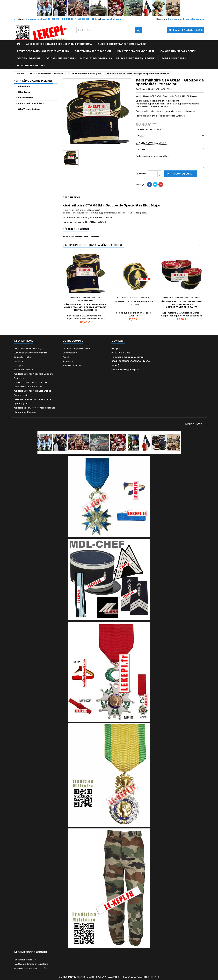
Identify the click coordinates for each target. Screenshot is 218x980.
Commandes (70, 353)
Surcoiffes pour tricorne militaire (31, 353)
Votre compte (73, 341)
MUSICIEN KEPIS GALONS (31, 66)
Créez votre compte (193, 19)
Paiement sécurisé (24, 370)
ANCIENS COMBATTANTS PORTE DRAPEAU (122, 44)
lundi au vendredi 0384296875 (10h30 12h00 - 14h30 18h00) (58, 19)
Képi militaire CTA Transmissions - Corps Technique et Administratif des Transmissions (85, 307)
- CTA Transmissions (28, 109)
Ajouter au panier (180, 174)
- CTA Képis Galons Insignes (33, 81)
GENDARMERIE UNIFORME (60, 58)
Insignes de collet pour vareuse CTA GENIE (133, 303)
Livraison (18, 361)
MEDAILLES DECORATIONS (95, 58)
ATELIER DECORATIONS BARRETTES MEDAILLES (43, 51)
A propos (19, 365)
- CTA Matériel (25, 98)
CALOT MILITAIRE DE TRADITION (93, 51)
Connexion (173, 19)
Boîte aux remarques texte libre (153, 156)
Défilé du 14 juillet (23, 357)
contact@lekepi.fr (111, 19)
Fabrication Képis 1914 (25, 960)
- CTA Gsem (23, 92)
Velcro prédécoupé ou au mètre (31, 968)
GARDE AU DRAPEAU (28, 58)
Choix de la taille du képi (149, 130)
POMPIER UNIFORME (173, 58)
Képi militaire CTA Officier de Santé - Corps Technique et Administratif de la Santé (182, 304)
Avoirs (66, 357)
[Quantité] (153, 174)
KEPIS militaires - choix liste (28, 387)
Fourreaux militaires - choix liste (30, 382)
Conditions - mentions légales (30, 348)
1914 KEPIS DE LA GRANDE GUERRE (136, 51)
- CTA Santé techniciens (30, 103)
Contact (118, 341)
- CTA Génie (23, 86)
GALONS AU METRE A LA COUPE (178, 51)
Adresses (68, 361)
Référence (142, 89)
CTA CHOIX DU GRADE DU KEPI (152, 143)
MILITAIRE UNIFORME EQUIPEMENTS (136, 58)
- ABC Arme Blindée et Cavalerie (31, 964)
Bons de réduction (72, 365)
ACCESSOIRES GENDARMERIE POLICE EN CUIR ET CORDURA (59, 44)
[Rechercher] (109, 30)
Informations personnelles (76, 348)
